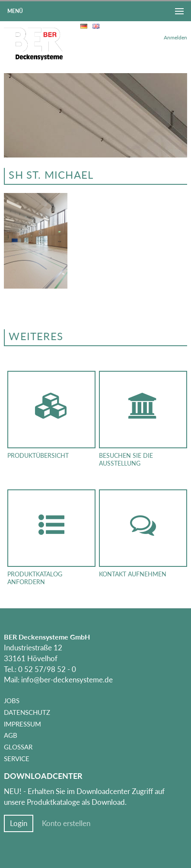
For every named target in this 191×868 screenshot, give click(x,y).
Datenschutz (27, 712)
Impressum (22, 724)
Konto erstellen (66, 823)
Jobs (12, 701)
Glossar (18, 747)
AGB (11, 735)
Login (19, 823)
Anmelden (175, 37)
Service (17, 759)
